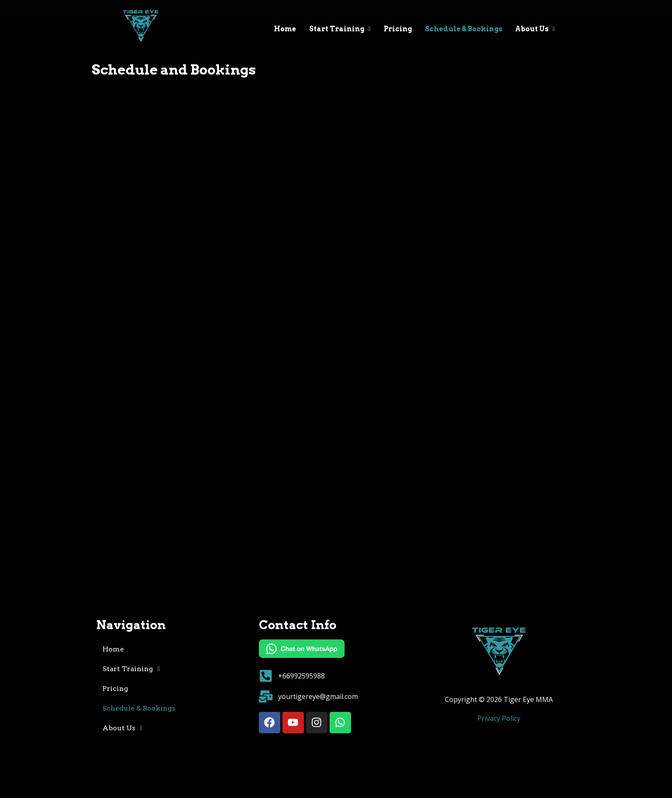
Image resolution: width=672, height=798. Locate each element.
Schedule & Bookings (463, 29)
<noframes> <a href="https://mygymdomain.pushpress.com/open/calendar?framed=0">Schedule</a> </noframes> (336, 346)
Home (285, 29)
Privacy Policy (499, 718)
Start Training (340, 29)
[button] (340, 29)
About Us (535, 29)
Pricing (398, 29)
